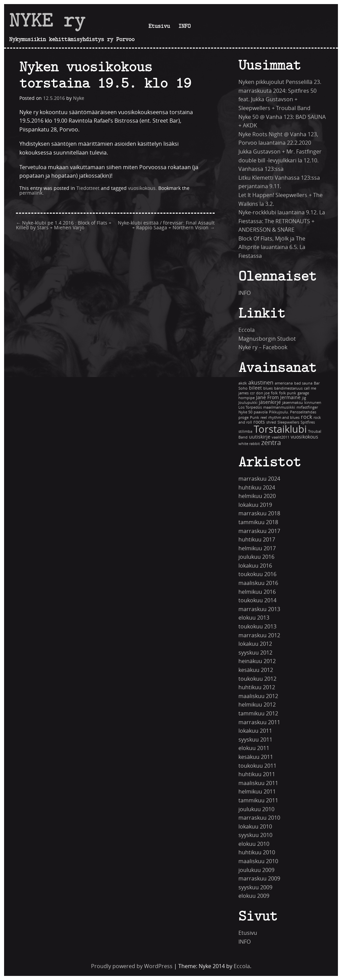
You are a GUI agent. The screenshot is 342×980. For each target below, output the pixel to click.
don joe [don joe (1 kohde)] (263, 393)
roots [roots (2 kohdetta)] (259, 422)
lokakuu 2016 (255, 566)
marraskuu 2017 (259, 531)
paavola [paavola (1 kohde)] (261, 412)
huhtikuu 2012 (257, 687)
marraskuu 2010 (259, 818)
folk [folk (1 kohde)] (274, 393)
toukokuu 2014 (257, 600)
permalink (31, 193)
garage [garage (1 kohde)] (303, 393)
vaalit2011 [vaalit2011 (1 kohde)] (281, 437)
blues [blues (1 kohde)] (268, 388)
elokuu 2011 (254, 748)
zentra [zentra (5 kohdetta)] (271, 443)
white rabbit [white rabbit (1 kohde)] (249, 444)
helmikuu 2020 (257, 496)
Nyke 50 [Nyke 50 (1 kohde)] (245, 412)
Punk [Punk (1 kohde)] (255, 418)
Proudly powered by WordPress (132, 966)
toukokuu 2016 (257, 574)
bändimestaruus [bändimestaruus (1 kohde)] (288, 388)
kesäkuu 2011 (256, 757)
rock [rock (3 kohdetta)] (307, 417)
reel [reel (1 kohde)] (264, 418)
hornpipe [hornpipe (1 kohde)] (247, 398)
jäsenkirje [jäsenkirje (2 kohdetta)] (270, 402)
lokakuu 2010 (255, 827)
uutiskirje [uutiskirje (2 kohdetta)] (260, 437)
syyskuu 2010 (255, 835)
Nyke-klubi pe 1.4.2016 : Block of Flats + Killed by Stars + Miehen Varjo (64, 225)
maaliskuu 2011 (258, 783)
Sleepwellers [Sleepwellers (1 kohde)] (288, 422)
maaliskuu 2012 (258, 696)
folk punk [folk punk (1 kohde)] (288, 393)
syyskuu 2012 (255, 653)
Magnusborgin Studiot (267, 339)
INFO (184, 26)
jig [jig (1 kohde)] (304, 398)
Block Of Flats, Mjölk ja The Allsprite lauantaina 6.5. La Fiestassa (272, 247)
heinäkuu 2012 (257, 661)
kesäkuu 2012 (256, 670)
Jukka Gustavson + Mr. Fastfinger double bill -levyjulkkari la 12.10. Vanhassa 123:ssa (280, 160)
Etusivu (159, 26)
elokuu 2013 (254, 618)
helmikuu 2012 (257, 705)
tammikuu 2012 (258, 714)
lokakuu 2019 (255, 505)
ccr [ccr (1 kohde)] (252, 393)
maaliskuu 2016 (258, 583)
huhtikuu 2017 (257, 540)
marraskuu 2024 (259, 479)
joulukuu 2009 (256, 870)
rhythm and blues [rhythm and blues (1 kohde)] (284, 418)
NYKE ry (47, 20)
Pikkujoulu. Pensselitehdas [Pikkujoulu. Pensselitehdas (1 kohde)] (293, 412)
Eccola (247, 330)
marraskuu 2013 (259, 609)
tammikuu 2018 (258, 522)
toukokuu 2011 (257, 766)
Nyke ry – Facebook (263, 347)
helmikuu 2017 (257, 548)
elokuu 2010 (254, 844)
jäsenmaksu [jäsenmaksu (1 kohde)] (293, 403)
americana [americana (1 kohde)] (284, 383)
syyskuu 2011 (255, 740)
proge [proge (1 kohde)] (244, 418)
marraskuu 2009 (259, 879)
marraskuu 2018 (259, 513)
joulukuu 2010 (256, 809)
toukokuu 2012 (257, 679)
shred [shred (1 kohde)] (271, 422)
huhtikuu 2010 (257, 852)
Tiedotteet (88, 188)
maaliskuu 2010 (258, 861)
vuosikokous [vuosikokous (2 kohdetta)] (304, 437)
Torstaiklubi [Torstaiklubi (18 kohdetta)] (280, 430)
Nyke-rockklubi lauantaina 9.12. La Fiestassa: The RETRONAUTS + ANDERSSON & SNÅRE (282, 221)
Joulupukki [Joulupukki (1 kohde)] (248, 403)
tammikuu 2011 (258, 800)
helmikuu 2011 (257, 792)
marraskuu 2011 (259, 722)
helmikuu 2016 (257, 592)
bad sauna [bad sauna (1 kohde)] (303, 383)
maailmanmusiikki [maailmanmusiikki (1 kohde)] (279, 407)
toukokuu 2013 (257, 627)
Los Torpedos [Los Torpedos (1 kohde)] (250, 407)
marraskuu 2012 (259, 635)
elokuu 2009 (254, 896)
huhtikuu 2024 (257, 488)
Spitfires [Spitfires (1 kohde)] (308, 422)
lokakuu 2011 (255, 731)
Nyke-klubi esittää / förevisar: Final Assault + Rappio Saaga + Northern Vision (166, 225)
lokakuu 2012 (255, 644)
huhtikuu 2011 (257, 774)
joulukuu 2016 (256, 557)
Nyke (79, 98)
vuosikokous (142, 188)
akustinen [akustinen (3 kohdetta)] (261, 383)
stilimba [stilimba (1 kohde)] (245, 432)
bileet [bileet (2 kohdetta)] (255, 388)
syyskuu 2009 (255, 887)
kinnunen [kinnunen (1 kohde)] (313, 403)
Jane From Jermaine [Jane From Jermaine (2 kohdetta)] (278, 398)
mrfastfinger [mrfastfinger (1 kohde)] (307, 407)
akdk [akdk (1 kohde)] (243, 383)
